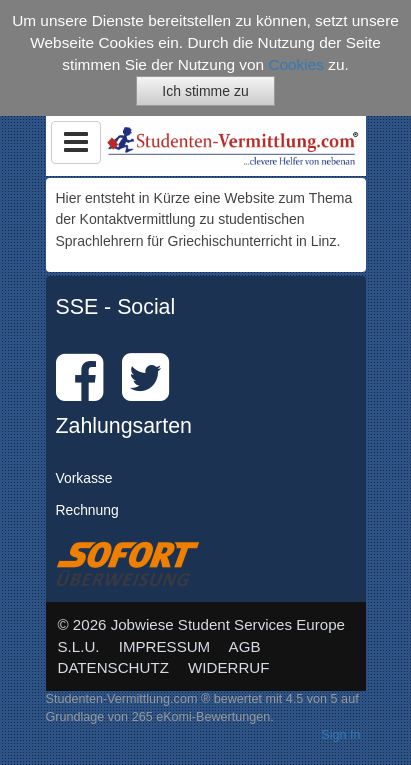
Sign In (340, 735)
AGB (245, 646)
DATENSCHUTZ (113, 667)
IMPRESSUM (165, 646)
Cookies (296, 64)
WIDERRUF (228, 667)
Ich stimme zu (205, 91)
